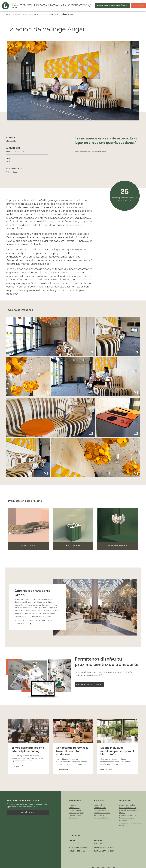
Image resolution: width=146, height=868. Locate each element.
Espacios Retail (100, 808)
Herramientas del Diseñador (112, 6)
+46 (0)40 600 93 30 (77, 851)
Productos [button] (26, 5)
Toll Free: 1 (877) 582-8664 (104, 851)
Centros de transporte (103, 805)
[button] (29, 529)
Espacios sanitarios (102, 810)
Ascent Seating (75, 808)
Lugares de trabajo (101, 818)
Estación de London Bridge (130, 805)
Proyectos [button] (40, 5)
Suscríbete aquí (28, 812)
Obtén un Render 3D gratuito (90, 684)
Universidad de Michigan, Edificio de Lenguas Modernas (129, 818)
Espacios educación (102, 813)
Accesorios (73, 818)
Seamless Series (75, 815)
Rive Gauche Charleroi (128, 808)
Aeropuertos (99, 815)
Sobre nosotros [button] (77, 5)
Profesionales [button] (57, 5)
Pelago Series (74, 805)
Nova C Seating (75, 810)
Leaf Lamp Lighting (76, 813)
